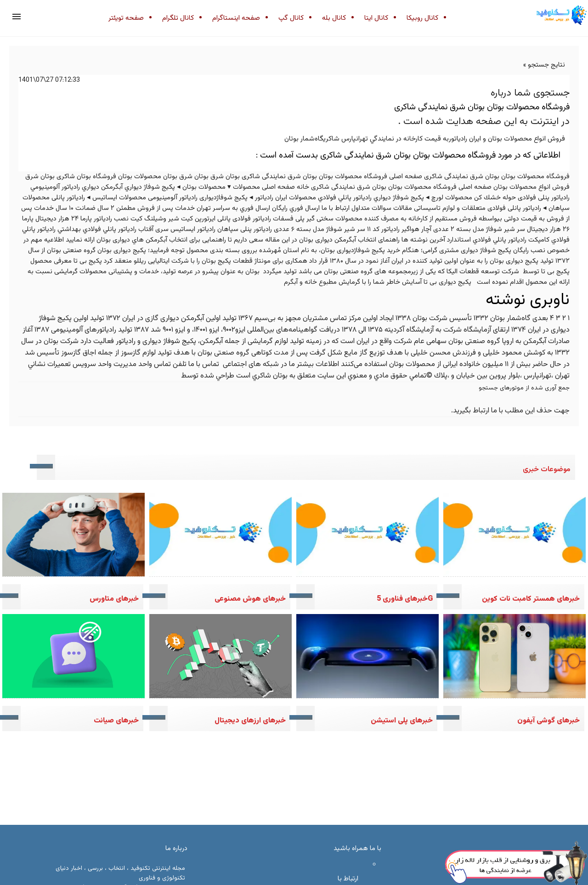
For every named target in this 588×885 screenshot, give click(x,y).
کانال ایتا (376, 18)
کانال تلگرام (178, 18)
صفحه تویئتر (126, 18)
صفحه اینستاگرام (236, 18)
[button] (17, 17)
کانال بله (334, 18)
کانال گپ (291, 18)
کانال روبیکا (422, 18)
